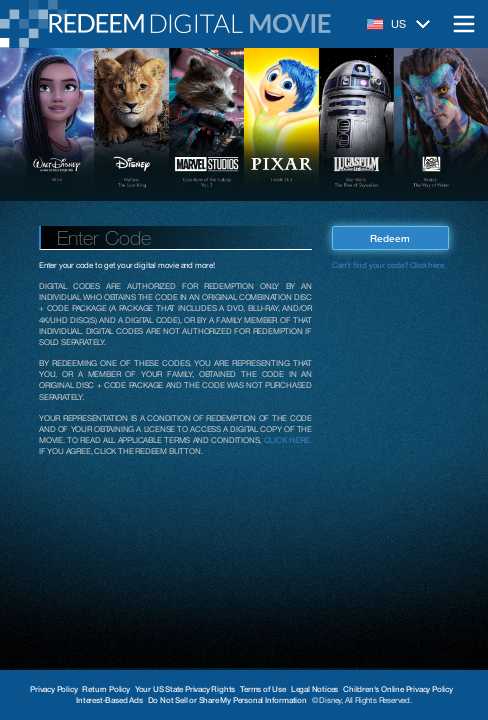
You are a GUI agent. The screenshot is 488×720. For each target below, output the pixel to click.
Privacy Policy (53, 689)
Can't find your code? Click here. (388, 265)
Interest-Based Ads (109, 700)
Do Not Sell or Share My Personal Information (227, 700)
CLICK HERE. (288, 440)
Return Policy (105, 689)
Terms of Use (263, 689)
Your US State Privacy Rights (185, 689)
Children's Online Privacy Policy (398, 689)
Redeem (390, 238)
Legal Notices (314, 689)
